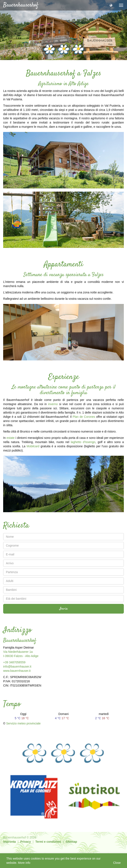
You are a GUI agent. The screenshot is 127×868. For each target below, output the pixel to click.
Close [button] (117, 863)
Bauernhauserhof (21, 5)
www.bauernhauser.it (17, 671)
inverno (53, 404)
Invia (63, 609)
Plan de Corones (84, 417)
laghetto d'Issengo (83, 442)
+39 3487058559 (14, 662)
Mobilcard (33, 446)
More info (24, 863)
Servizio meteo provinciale (23, 723)
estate (11, 438)
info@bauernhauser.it (17, 666)
